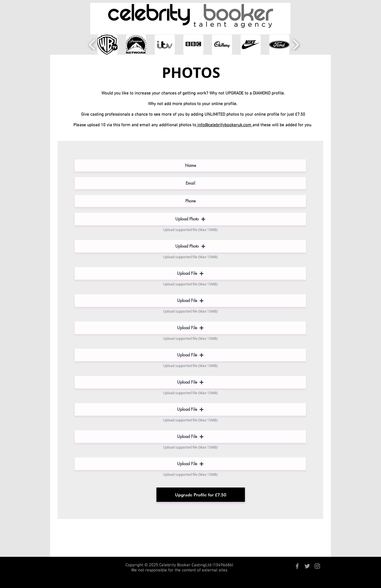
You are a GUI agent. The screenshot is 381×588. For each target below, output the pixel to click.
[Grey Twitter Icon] (307, 566)
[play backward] (92, 45)
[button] (107, 45)
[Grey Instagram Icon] (317, 566)
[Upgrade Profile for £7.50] (201, 495)
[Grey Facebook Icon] (297, 566)
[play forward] (295, 45)
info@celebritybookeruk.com (224, 125)
